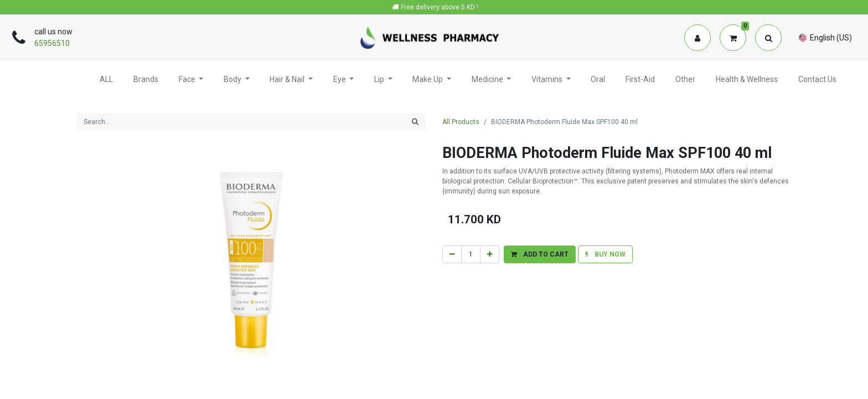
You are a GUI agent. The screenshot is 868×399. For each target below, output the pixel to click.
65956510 (52, 43)
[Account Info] (697, 38)
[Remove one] (452, 254)
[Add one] (490, 254)
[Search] (415, 122)
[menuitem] (107, 80)
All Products (461, 122)
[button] (540, 254)
